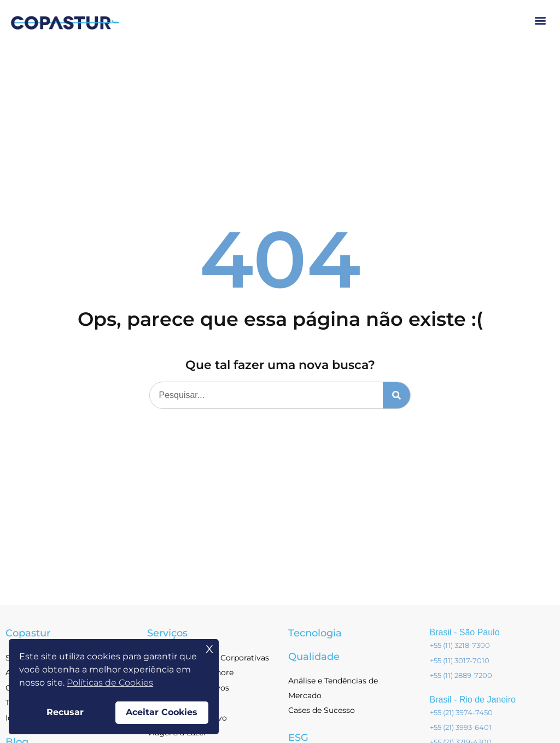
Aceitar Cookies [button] (162, 712)
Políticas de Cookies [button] (110, 683)
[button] (540, 20)
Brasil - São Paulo (465, 632)
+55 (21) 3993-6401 (461, 727)
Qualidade (314, 657)
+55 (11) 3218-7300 (460, 645)
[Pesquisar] (396, 395)
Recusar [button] (65, 712)
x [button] (209, 648)
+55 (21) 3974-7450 (461, 712)
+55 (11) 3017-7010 (460, 660)
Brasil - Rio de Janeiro (473, 700)
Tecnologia (315, 633)
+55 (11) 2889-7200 (461, 675)
